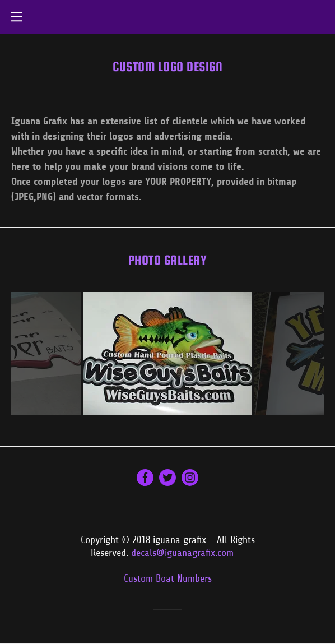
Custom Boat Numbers (168, 578)
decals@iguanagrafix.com (182, 553)
